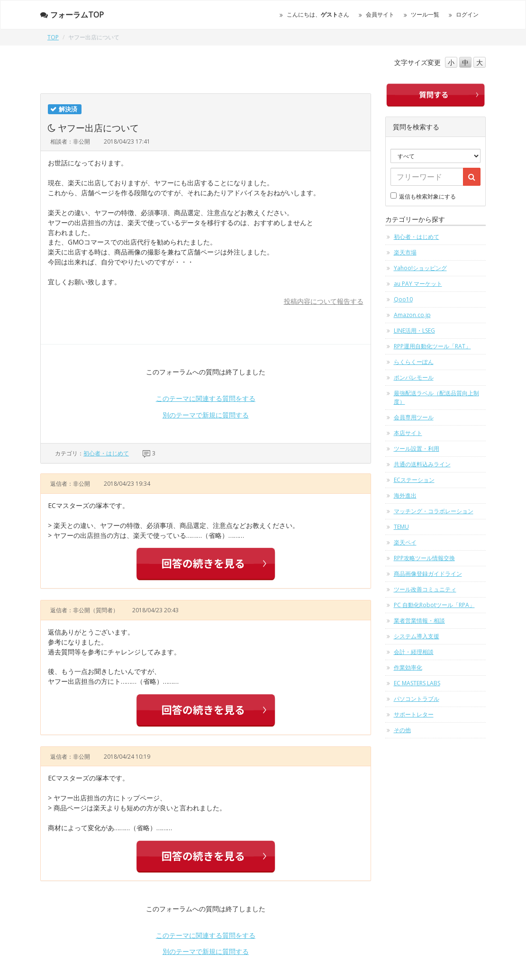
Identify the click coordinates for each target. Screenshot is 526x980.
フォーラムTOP (72, 15)
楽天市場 (405, 252)
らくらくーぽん (414, 362)
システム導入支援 (417, 636)
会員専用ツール (414, 417)
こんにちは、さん (318, 14)
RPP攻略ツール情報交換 (424, 558)
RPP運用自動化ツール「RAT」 (432, 346)
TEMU (401, 527)
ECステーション (414, 480)
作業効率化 (408, 667)
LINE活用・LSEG (414, 331)
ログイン (467, 14)
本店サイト (408, 433)
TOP (53, 37)
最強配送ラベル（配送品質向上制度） (436, 397)
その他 (402, 730)
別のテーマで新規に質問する (206, 415)
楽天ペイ (405, 542)
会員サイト (380, 14)
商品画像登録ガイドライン (428, 574)
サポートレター (414, 714)
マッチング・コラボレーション (434, 511)
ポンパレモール (414, 377)
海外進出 (405, 495)
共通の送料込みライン (422, 464)
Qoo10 (403, 299)
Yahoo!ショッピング (420, 268)
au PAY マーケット (418, 284)
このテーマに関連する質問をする (206, 398)
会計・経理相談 (414, 652)
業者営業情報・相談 (419, 621)
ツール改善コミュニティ (425, 589)
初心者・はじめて (106, 453)
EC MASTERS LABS (417, 683)
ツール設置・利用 (417, 449)
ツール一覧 (425, 14)
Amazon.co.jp (412, 315)
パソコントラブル (417, 699)
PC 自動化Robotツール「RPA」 (434, 605)
